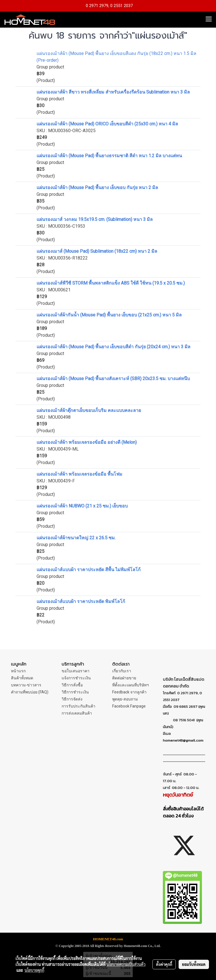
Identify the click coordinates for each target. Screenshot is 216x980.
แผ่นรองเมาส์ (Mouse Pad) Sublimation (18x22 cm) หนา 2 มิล (97, 251)
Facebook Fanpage (129, 706)
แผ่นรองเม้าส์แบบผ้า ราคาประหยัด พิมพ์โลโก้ (81, 601)
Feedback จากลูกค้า (129, 692)
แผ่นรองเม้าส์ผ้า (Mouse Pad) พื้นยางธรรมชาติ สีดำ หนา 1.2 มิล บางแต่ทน (109, 156)
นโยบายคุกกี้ (34, 970)
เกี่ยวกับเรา (122, 671)
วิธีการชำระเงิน (75, 692)
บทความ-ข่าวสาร (26, 685)
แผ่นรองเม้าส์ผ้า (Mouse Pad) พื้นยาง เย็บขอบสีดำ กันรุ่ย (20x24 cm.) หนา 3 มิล (113, 347)
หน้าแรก (18, 671)
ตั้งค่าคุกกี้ (164, 964)
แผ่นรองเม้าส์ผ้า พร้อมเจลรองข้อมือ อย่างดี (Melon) (87, 442)
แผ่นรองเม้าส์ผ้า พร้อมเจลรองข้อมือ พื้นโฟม (79, 474)
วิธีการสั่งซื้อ (72, 685)
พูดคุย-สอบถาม (125, 699)
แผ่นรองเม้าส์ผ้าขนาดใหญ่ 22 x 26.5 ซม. (76, 538)
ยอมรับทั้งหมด (194, 964)
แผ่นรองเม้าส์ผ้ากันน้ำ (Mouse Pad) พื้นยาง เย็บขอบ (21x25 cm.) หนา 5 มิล (109, 315)
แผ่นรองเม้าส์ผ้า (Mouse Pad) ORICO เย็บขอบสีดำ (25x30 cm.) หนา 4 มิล (107, 124)
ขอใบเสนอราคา (76, 671)
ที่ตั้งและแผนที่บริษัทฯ (130, 685)
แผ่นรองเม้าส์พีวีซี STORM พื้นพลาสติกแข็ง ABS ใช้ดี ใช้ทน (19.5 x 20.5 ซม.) (111, 283)
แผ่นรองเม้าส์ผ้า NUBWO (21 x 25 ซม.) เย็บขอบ (82, 506)
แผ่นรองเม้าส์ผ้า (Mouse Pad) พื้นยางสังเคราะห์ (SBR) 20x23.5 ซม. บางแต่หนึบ (113, 379)
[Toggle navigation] (209, 19)
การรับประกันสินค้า (78, 706)
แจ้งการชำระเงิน (76, 678)
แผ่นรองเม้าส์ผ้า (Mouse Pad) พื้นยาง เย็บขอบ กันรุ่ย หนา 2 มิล (97, 188)
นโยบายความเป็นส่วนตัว (126, 964)
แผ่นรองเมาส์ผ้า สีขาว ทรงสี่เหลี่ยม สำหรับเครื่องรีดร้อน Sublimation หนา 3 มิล (113, 92)
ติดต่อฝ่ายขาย (124, 678)
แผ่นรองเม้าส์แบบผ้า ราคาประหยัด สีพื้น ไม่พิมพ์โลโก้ (89, 570)
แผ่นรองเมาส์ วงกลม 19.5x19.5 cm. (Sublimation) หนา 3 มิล (95, 219)
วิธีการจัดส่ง (72, 699)
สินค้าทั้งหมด (22, 678)
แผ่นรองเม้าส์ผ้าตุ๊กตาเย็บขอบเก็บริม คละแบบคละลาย (89, 410)
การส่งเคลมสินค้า (77, 713)
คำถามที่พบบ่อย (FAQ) (30, 692)
